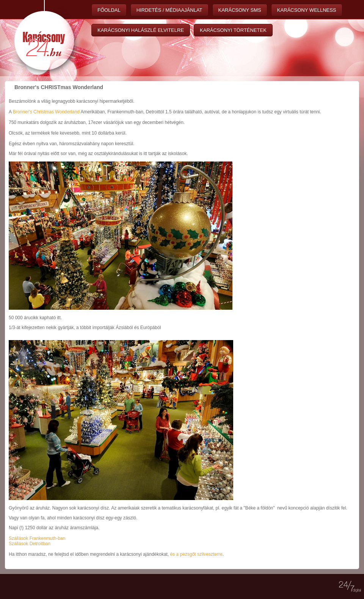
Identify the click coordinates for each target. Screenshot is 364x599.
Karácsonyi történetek (233, 30)
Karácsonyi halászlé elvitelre (141, 30)
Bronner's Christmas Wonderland (46, 112)
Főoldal (109, 10)
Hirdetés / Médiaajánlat (169, 10)
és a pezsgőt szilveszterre (196, 554)
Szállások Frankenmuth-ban (37, 538)
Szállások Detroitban (30, 544)
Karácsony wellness (307, 10)
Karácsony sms (240, 10)
